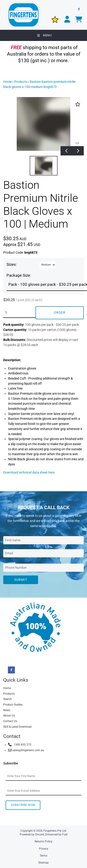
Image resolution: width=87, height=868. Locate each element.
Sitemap (43, 863)
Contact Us (10, 721)
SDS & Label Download (17, 727)
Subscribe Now (23, 805)
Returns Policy (43, 841)
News (7, 710)
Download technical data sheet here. (29, 472)
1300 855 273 (20, 745)
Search (8, 699)
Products (21, 82)
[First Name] (43, 540)
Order (60, 313)
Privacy (44, 849)
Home (8, 82)
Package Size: (19, 275)
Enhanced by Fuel (56, 834)
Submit (21, 580)
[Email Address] (43, 553)
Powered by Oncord (32, 834)
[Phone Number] (43, 568)
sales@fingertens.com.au (26, 750)
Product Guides (13, 705)
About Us (9, 716)
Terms (43, 856)
